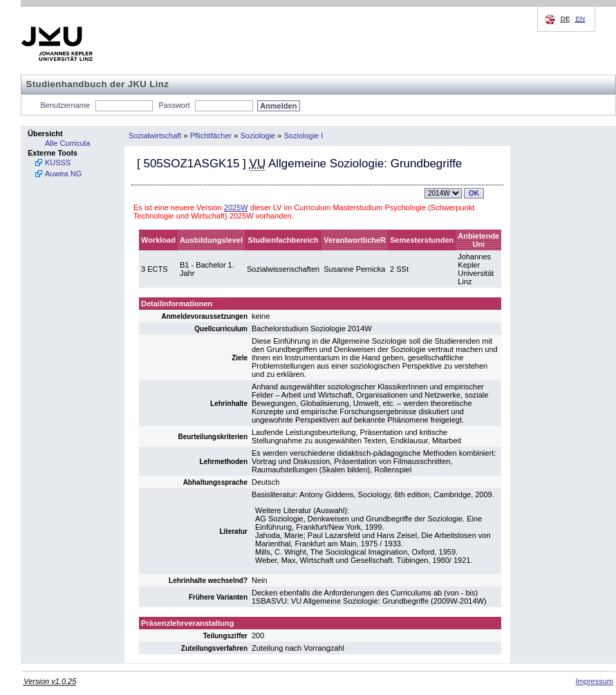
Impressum (595, 681)
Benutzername (66, 105)
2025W (236, 207)
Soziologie (258, 136)
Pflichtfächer (211, 136)
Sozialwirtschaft (155, 136)
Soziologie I (303, 136)
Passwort (174, 105)
